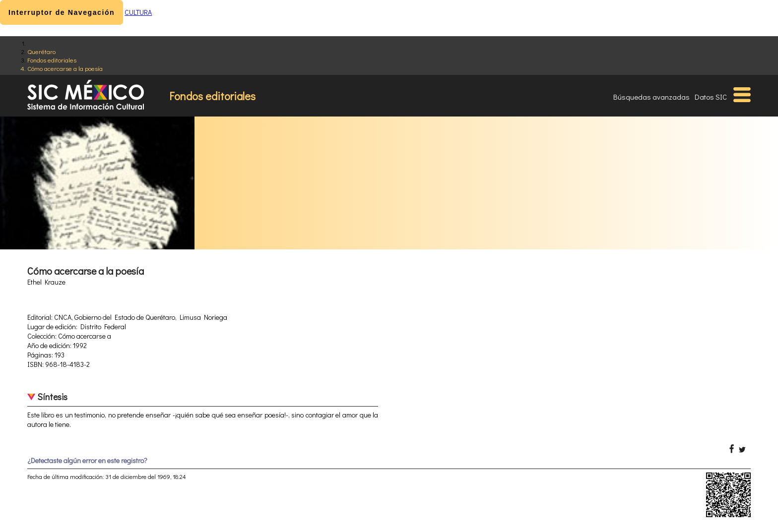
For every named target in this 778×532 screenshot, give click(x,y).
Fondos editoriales (52, 60)
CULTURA (138, 12)
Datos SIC (711, 97)
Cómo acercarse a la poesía (65, 68)
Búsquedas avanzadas (651, 97)
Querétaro (41, 51)
